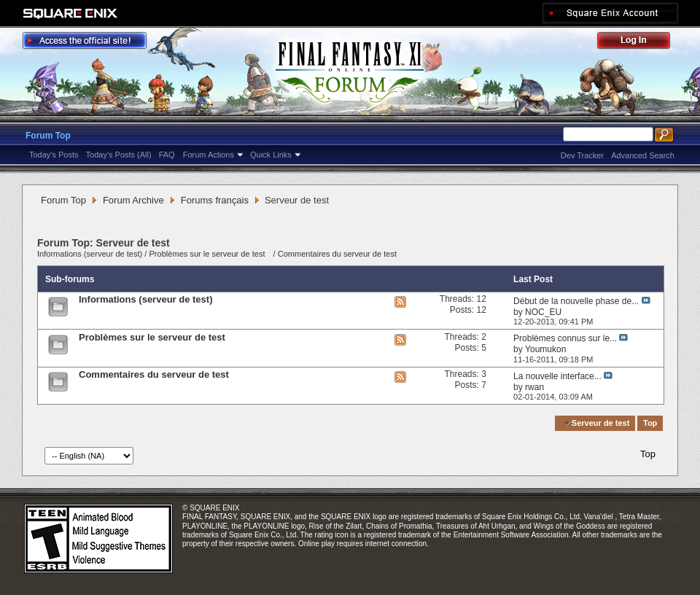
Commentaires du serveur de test (337, 254)
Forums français (215, 200)
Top (650, 423)
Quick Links (271, 155)
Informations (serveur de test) (90, 254)
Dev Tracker (582, 155)
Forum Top (48, 136)
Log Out (641, 43)
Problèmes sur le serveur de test (207, 254)
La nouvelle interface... (557, 376)
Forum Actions (209, 155)
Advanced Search (643, 155)
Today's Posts (54, 155)
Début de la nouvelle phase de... (576, 301)
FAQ (167, 155)
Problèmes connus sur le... (565, 338)
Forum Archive (133, 200)
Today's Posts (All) (119, 155)
